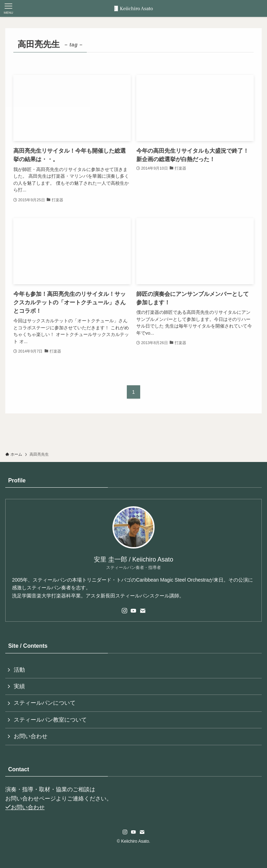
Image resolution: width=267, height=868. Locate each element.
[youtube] (133, 611)
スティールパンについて (45, 703)
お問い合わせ (31, 736)
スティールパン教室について (50, 720)
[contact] (143, 611)
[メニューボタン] (8, 8)
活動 (19, 670)
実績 (19, 686)
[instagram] (124, 611)
